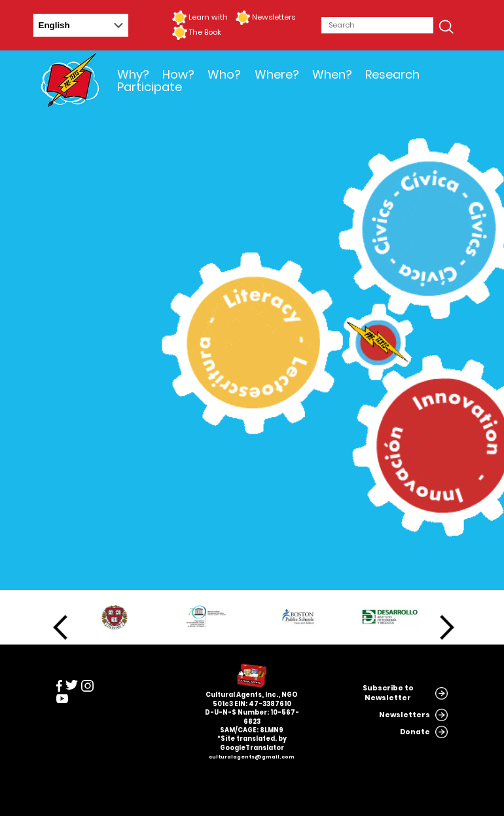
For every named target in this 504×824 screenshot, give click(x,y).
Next (447, 627)
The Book (205, 32)
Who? (224, 74)
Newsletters (274, 17)
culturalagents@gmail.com (252, 757)
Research (392, 74)
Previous (60, 627)
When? (332, 74)
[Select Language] (81, 25)
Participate (150, 87)
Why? (133, 74)
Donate (415, 732)
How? (178, 74)
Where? (277, 74)
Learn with (208, 17)
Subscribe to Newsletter (388, 693)
